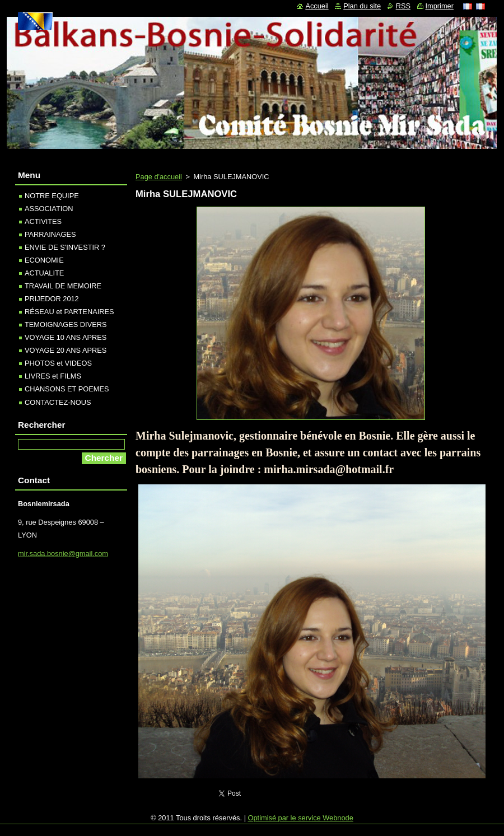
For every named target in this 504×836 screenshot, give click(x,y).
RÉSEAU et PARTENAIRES (69, 312)
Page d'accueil (159, 177)
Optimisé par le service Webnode (301, 818)
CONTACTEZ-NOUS (58, 402)
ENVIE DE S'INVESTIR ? (65, 247)
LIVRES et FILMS (53, 376)
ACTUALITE (44, 273)
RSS (403, 6)
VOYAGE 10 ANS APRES (66, 337)
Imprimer (440, 6)
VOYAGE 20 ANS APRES (66, 350)
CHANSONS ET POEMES (67, 389)
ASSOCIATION (49, 209)
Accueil (317, 6)
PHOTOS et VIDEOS (58, 363)
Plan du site (362, 6)
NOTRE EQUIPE (52, 196)
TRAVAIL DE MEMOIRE (63, 286)
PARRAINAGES (50, 234)
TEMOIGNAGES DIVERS (66, 324)
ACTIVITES (43, 221)
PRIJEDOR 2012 (52, 299)
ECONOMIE (44, 260)
